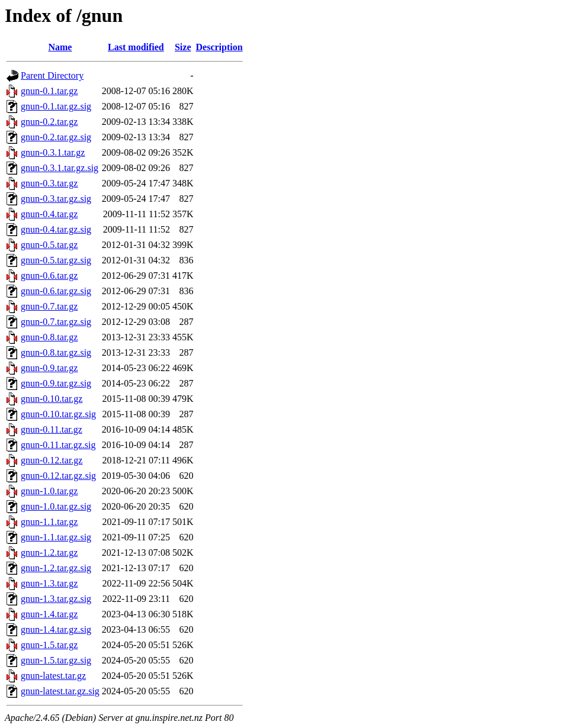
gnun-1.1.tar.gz (49, 522)
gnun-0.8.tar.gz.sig (56, 352)
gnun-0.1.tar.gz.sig (56, 106)
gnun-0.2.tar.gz (49, 122)
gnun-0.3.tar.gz (49, 183)
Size (183, 47)
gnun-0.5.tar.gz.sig (56, 260)
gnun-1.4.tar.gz (49, 614)
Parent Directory (52, 75)
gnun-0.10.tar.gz (52, 399)
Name (60, 47)
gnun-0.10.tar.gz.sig (58, 414)
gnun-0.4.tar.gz (49, 214)
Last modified (136, 47)
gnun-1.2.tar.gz (49, 553)
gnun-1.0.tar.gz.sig (56, 506)
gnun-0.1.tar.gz (49, 91)
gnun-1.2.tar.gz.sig (56, 568)
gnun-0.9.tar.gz (49, 368)
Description (219, 47)
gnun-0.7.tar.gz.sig (56, 322)
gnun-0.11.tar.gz (52, 429)
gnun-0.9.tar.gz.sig (56, 383)
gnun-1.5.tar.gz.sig (56, 660)
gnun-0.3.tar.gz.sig (56, 199)
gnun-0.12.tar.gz (52, 460)
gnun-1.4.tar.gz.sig (56, 629)
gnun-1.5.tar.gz (49, 645)
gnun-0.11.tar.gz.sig (58, 445)
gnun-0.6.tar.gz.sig (56, 291)
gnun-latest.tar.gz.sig (60, 691)
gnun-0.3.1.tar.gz (53, 152)
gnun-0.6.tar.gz (49, 276)
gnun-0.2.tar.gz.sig (56, 137)
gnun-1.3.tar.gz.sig (56, 599)
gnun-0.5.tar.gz (49, 245)
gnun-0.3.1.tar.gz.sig (60, 168)
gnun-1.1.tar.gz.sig (56, 537)
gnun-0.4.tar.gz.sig (56, 229)
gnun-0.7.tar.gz (49, 306)
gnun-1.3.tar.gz (49, 583)
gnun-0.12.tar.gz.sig (58, 476)
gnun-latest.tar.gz (53, 676)
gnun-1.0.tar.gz (49, 491)
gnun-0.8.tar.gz (49, 337)
